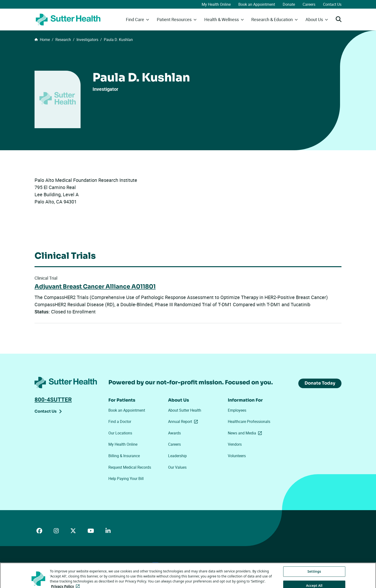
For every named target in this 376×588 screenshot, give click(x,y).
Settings (314, 581)
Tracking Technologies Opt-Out (186, 564)
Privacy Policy (105, 564)
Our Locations (120, 433)
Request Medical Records (130, 467)
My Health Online (216, 4)
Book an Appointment (257, 4)
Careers (309, 4)
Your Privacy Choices (139, 565)
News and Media (246, 433)
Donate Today (320, 383)
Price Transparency (77, 564)
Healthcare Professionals (249, 421)
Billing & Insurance (124, 456)
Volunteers (237, 456)
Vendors (235, 444)
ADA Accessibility (47, 564)
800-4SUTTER (53, 399)
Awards (174, 433)
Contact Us (332, 4)
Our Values (177, 467)
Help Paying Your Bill (126, 478)
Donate (289, 4)
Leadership (177, 456)
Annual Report (184, 421)
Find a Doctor (120, 421)
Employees (237, 410)
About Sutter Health (185, 410)
